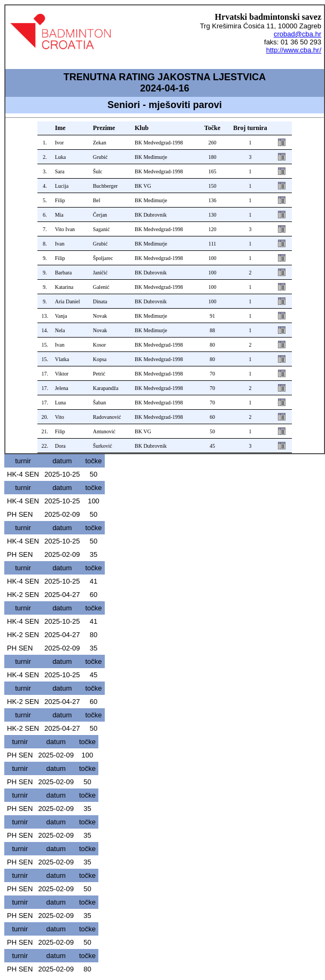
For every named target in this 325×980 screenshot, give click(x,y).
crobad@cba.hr (297, 34)
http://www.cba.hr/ (294, 50)
